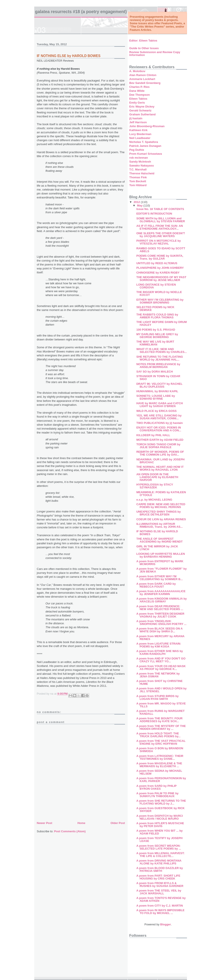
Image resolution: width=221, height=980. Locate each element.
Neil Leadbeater (140, 138)
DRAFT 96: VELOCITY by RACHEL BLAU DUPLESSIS (159, 385)
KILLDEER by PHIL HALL (153, 435)
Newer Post (45, 823)
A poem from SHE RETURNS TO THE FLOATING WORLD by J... (161, 802)
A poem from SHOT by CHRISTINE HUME (159, 682)
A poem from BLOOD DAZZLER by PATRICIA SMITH (160, 869)
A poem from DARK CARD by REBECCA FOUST (156, 585)
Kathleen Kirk (139, 130)
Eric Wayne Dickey (142, 107)
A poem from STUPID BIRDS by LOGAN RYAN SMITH (158, 697)
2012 (137, 202)
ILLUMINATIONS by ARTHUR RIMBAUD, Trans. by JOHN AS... (159, 525)
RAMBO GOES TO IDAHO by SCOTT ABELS (161, 250)
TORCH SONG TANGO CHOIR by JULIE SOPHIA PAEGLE (158, 446)
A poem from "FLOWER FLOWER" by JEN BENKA (162, 570)
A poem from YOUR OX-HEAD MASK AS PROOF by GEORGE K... (161, 668)
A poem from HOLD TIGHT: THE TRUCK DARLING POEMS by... (158, 735)
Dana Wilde (137, 91)
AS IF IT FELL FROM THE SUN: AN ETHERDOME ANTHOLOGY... (160, 227)
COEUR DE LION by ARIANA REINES (161, 519)
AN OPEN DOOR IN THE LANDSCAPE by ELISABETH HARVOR (157, 477)
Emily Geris (137, 103)
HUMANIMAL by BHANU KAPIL (157, 391)
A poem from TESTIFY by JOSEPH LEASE (159, 840)
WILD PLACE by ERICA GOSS (156, 411)
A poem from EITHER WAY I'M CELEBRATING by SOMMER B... (160, 578)
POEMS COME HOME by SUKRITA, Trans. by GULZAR (160, 257)
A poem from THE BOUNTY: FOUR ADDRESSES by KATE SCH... (159, 720)
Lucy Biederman (140, 134)
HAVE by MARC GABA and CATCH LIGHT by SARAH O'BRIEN (160, 405)
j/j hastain (136, 118)
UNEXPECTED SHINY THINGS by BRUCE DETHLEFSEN (158, 513)
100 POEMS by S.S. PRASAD (156, 330)
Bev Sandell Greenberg (145, 83)
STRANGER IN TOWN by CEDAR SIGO (158, 378)
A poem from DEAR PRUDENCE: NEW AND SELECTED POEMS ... (160, 608)
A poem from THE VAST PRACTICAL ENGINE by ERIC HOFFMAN (161, 742)
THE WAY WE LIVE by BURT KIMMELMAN (155, 343)
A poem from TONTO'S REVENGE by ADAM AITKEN (161, 899)
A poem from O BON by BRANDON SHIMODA (160, 750)
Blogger (165, 924)
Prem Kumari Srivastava (146, 154)
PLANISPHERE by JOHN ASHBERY (160, 268)
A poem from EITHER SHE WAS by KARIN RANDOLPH (160, 652)
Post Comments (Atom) (70, 831)
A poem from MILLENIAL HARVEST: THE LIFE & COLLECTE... (160, 855)
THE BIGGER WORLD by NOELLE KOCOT (159, 293)
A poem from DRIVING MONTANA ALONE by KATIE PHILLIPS (159, 862)
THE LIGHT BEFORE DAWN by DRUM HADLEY (162, 323)
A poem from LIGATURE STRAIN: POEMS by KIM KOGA (159, 645)
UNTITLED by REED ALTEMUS (157, 263)
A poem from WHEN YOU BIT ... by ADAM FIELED (159, 832)
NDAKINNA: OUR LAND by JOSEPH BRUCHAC (160, 461)
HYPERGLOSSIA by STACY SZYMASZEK (155, 486)
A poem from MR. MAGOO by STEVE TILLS (161, 705)
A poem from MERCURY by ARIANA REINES (160, 638)
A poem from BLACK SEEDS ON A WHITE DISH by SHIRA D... (159, 630)
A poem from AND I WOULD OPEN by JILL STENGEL (161, 690)
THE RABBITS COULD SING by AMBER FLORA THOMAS (157, 316)
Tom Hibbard (138, 185)
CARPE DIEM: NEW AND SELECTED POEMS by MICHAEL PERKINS (161, 506)
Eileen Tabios (138, 99)
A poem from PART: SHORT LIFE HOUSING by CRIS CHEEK (158, 877)
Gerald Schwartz (140, 110)
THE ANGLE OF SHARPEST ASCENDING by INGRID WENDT (159, 540)
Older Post (118, 823)
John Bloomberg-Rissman (147, 126)
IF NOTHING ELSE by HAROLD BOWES (157, 533)
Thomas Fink (138, 177)
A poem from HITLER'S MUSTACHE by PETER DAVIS (160, 825)
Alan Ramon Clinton (143, 75)
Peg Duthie (137, 150)
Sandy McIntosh (140, 162)
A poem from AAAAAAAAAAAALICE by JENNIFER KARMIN (161, 593)
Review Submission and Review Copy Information (155, 54)
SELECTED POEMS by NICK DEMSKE (155, 309)
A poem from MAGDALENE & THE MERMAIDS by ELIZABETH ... (159, 765)
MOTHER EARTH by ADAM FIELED (160, 440)
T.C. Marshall (138, 169)
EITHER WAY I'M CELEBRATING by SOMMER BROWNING (160, 301)
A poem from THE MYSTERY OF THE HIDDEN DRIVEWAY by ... (161, 727)
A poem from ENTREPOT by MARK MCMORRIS (160, 563)
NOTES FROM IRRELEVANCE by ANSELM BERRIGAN (158, 366)
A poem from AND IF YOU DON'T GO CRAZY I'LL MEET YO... (161, 660)
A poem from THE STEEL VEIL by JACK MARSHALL (159, 892)
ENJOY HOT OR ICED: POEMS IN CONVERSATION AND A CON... (159, 429)
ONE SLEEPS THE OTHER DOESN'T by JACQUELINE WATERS (161, 235)
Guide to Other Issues (144, 48)
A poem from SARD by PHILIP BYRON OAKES (156, 787)
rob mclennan (139, 158)
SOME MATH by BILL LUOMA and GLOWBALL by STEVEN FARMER (161, 220)
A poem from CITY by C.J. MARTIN (160, 906)
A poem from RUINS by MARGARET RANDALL (160, 712)
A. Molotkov (137, 71)
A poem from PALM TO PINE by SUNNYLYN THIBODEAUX (157, 795)
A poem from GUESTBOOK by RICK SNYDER (160, 810)
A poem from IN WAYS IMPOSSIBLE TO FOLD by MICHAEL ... (160, 912)
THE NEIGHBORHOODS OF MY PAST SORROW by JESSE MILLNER (161, 279)
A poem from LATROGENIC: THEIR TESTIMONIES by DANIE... (160, 757)
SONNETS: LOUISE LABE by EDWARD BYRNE (156, 397)
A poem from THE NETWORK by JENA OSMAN (158, 675)
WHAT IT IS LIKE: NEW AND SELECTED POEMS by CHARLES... (162, 350)
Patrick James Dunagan (145, 146)
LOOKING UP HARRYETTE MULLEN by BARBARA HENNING (161, 555)
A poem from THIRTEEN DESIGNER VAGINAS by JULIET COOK (160, 615)
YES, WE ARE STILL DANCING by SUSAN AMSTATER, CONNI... (159, 417)
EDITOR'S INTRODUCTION (154, 214)
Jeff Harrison (138, 122)
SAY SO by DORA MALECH (155, 372)
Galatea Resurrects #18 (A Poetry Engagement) (81, 12)
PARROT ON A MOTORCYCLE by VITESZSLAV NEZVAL (159, 242)
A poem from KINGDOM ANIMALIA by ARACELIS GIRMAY (162, 600)
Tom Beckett (138, 181)
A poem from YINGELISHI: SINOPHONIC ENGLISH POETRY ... (161, 623)
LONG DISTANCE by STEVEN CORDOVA (156, 286)
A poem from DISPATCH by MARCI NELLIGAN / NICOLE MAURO (160, 817)
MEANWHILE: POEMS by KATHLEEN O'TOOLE (161, 494)
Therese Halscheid (142, 173)
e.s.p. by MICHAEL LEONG (154, 500)
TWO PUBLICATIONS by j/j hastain (160, 423)
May (140, 206)
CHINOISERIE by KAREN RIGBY (158, 273)
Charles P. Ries (140, 87)
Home (81, 823)
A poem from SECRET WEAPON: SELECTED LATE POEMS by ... (159, 847)
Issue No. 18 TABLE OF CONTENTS (160, 209)
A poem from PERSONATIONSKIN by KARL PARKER (161, 780)
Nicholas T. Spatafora (144, 142)
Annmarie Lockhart (142, 79)
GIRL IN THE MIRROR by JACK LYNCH (157, 548)
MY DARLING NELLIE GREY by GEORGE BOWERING (157, 336)
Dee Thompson (140, 95)
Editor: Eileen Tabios (143, 41)
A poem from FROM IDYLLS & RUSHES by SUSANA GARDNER (160, 885)
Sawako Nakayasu (142, 166)
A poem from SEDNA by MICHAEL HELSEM (159, 772)
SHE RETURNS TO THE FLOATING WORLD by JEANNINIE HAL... (160, 358)
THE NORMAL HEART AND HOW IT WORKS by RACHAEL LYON (160, 468)
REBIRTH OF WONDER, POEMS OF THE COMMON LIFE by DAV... (160, 453)
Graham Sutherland (143, 114)
